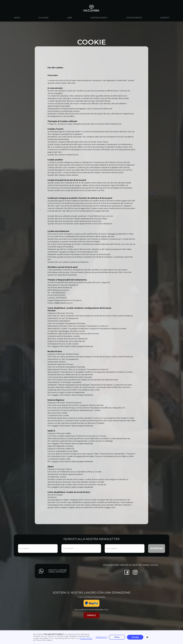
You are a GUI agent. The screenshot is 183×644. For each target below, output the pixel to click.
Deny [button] (117, 637)
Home (17, 18)
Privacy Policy (86, 638)
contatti (165, 18)
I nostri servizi (134, 18)
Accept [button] (135, 637)
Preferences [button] (101, 637)
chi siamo (43, 18)
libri (70, 18)
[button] (147, 637)
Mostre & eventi (99, 18)
